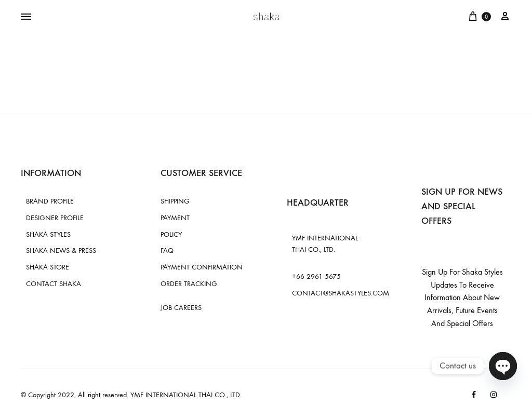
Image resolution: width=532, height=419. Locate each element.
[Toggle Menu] (26, 17)
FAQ (167, 251)
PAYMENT (175, 218)
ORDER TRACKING (189, 284)
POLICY (171, 234)
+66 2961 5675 (316, 276)
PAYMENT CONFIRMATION (202, 267)
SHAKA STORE (48, 267)
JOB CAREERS (181, 308)
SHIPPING (175, 201)
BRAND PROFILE (50, 201)
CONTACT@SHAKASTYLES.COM (341, 293)
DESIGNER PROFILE (55, 218)
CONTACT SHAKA (54, 284)
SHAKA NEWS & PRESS (61, 251)
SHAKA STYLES (48, 234)
